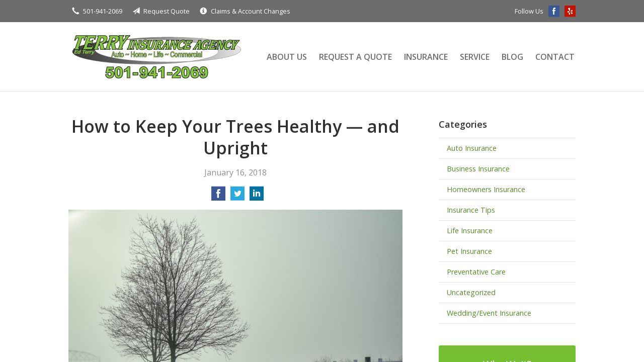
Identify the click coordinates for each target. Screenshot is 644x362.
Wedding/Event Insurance (489, 313)
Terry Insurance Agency (156, 57)
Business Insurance (478, 169)
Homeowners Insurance (486, 189)
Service (475, 57)
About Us (287, 57)
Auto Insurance (472, 148)
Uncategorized (471, 292)
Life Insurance (470, 231)
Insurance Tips (471, 210)
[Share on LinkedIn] (257, 197)
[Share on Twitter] (237, 197)
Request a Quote (355, 57)
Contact (555, 57)
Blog (512, 57)
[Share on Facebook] (218, 197)
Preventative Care (476, 272)
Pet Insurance (469, 251)
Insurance (426, 57)
